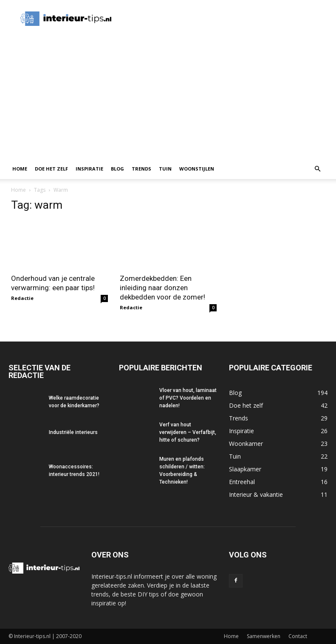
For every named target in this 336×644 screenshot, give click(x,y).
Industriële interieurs (73, 432)
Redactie (22, 298)
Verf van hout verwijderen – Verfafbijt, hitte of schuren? (188, 432)
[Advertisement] (168, 95)
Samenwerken (264, 636)
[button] (317, 169)
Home (20, 169)
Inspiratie (89, 169)
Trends (141, 169)
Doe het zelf (51, 169)
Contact (298, 636)
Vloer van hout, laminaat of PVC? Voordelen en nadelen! (188, 398)
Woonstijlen (197, 169)
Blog (117, 169)
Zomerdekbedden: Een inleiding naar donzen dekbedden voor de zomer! (162, 288)
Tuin (165, 169)
